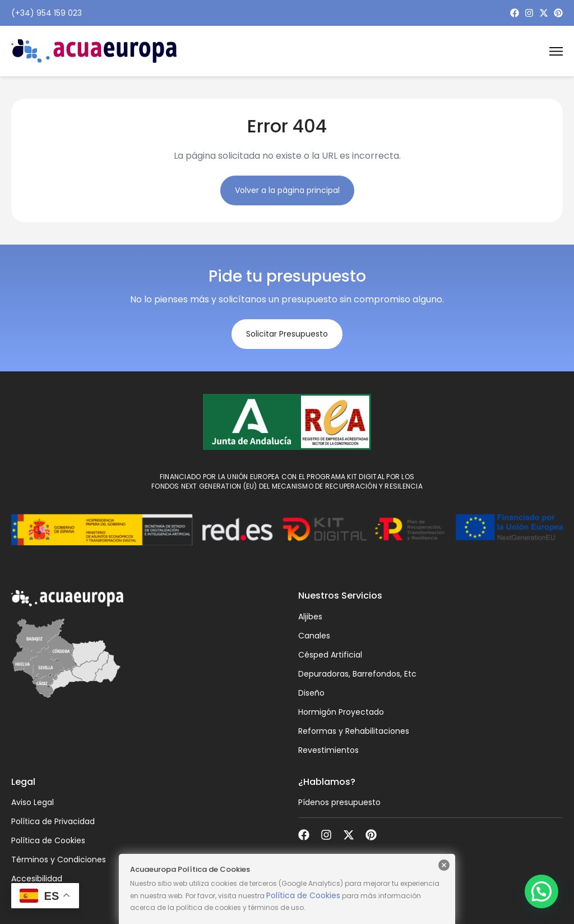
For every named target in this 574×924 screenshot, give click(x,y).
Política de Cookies (303, 895)
